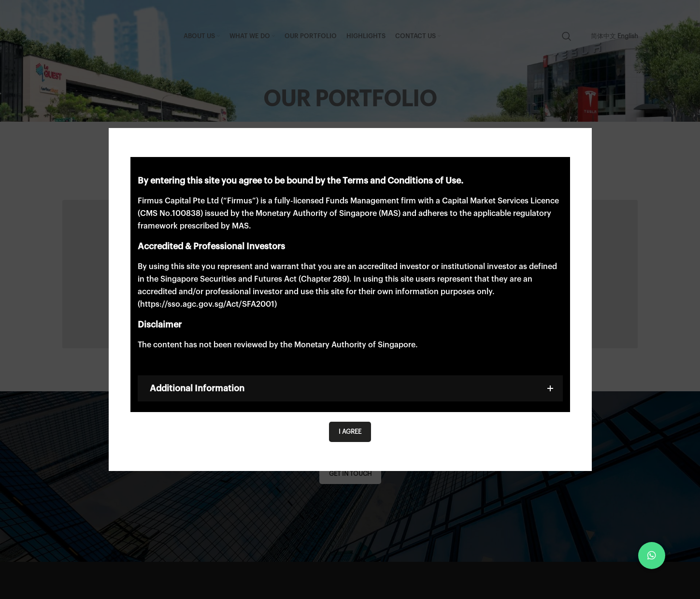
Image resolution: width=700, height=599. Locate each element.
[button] (652, 556)
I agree (350, 432)
